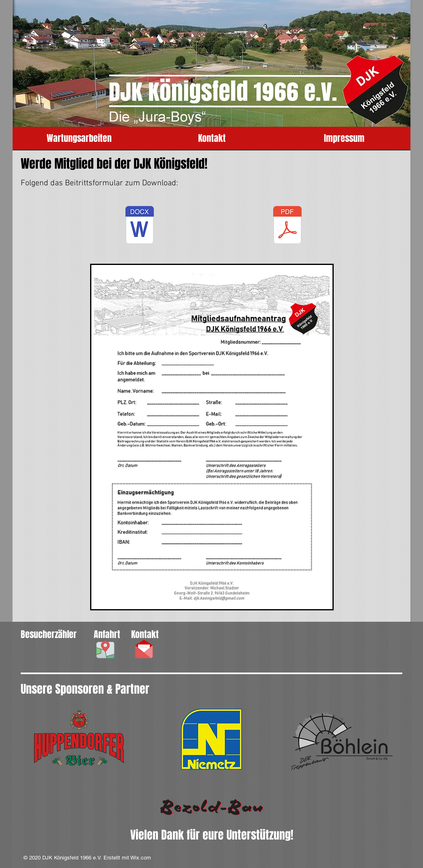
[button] (105, 649)
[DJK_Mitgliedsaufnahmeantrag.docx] (140, 226)
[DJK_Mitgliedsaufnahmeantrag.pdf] (287, 226)
